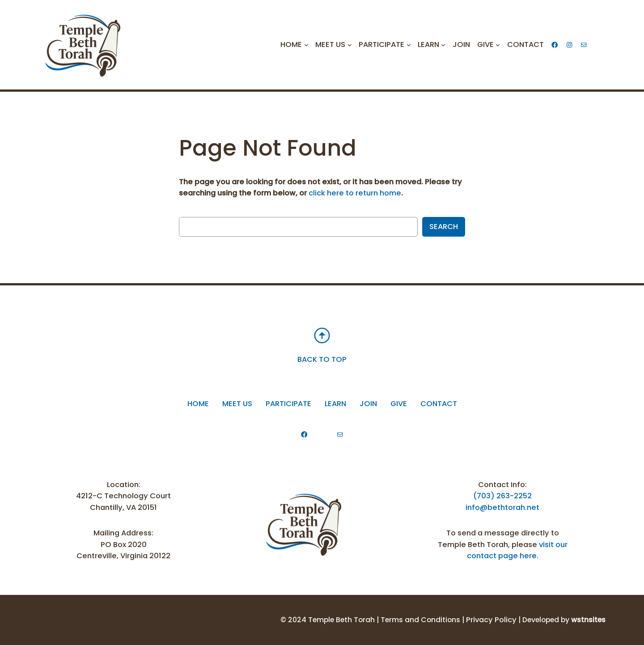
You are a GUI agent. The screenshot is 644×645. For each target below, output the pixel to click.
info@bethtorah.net (502, 507)
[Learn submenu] (443, 45)
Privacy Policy (491, 620)
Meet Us (237, 404)
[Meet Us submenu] (350, 45)
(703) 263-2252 (502, 496)
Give (399, 404)
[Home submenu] (306, 45)
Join (368, 404)
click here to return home (355, 193)
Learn (335, 404)
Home (198, 404)
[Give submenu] (498, 45)
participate (288, 404)
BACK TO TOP (322, 359)
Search (444, 227)
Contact (439, 404)
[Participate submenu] (409, 45)
